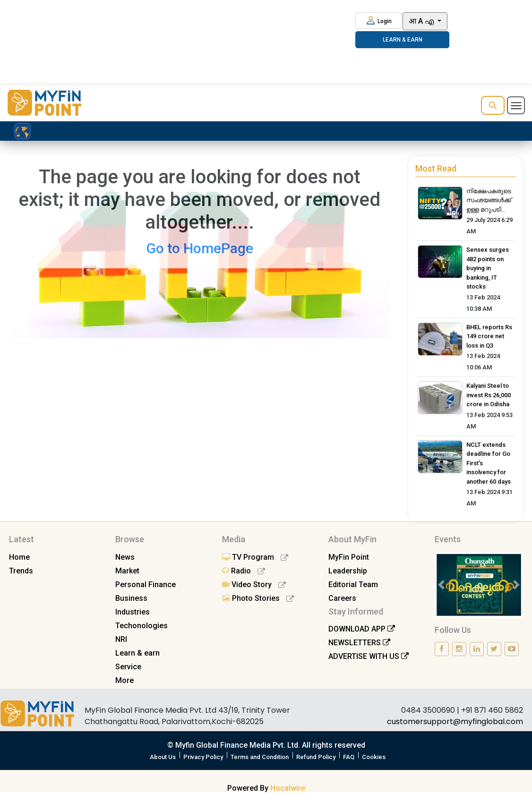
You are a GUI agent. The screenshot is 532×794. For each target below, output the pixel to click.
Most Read (436, 168)
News (125, 557)
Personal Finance (146, 585)
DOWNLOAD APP (362, 629)
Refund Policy (316, 757)
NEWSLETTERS (359, 643)
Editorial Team (353, 585)
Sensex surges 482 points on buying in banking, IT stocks (488, 268)
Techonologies (142, 626)
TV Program (255, 557)
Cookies (374, 757)
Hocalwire (288, 788)
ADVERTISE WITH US (369, 656)
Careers (342, 598)
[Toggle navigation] (516, 105)
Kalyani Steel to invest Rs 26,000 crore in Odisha (489, 395)
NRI (121, 639)
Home (19, 557)
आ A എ (422, 21)
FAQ (349, 757)
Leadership (348, 571)
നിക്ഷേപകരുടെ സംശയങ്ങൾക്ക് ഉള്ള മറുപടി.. (489, 200)
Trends (21, 571)
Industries (133, 612)
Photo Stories (258, 598)
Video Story (254, 585)
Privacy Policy (203, 757)
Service (128, 667)
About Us (163, 757)
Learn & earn (137, 653)
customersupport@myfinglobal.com (455, 721)
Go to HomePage (200, 248)
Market (127, 571)
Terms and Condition (260, 757)
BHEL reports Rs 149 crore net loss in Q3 (489, 336)
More (124, 680)
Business (131, 598)
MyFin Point (349, 557)
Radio (244, 571)
